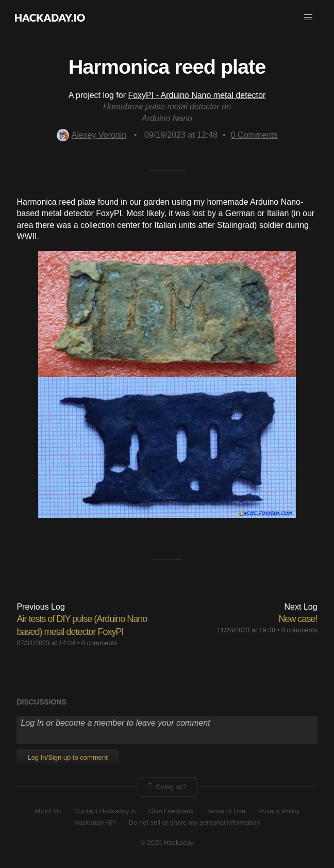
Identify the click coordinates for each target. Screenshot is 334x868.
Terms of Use (226, 811)
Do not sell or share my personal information (195, 822)
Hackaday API (95, 822)
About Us (48, 811)
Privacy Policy (279, 811)
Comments (254, 135)
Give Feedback (171, 811)
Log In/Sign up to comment (67, 757)
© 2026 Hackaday (167, 842)
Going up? (166, 787)
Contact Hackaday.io (105, 811)
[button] (308, 18)
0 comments (99, 643)
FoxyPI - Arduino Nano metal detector (197, 95)
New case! (298, 619)
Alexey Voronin (92, 135)
